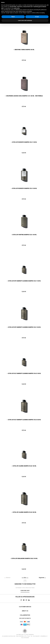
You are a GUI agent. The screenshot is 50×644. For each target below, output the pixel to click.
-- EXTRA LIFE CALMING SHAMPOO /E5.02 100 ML (24, 466)
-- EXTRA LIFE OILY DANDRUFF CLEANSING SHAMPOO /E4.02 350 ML (24, 420)
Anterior (7, 578)
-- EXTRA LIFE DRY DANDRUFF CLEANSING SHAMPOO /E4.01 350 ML (24, 327)
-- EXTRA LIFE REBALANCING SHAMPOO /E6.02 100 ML (24, 558)
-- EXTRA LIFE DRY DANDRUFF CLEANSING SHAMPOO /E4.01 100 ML (24, 281)
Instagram (26, 600)
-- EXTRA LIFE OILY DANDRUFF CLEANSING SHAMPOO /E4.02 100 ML (24, 373)
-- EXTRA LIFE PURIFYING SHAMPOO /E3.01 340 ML (24, 235)
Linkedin (29, 600)
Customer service (25, 607)
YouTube (24, 600)
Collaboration (25, 615)
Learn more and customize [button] (25, 20)
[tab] (25, 607)
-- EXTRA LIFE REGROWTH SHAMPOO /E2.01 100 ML (24, 142)
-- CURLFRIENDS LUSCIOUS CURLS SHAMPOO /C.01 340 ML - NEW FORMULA (24, 96)
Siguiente (42, 578)
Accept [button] (37, 17)
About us (25, 611)
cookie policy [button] (17, 8)
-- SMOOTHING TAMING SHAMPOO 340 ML (24, 50)
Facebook (21, 600)
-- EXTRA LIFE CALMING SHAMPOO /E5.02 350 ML (24, 512)
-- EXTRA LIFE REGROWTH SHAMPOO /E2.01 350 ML (24, 188)
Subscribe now (25, 591)
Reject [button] (13, 17)
